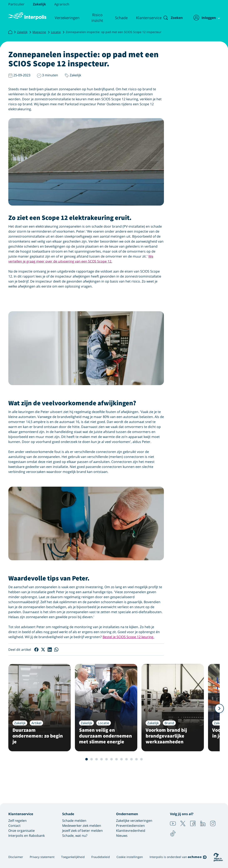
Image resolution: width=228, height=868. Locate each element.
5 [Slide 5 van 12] (107, 759)
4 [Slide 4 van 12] (102, 759)
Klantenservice (146, 18)
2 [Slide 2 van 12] (92, 759)
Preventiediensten (130, 826)
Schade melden (74, 821)
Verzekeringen (66, 18)
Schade (118, 18)
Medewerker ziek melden (82, 826)
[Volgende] (219, 708)
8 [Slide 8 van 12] (121, 759)
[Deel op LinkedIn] (50, 650)
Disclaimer (16, 857)
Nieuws (122, 836)
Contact (14, 826)
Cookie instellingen (130, 857)
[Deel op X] (43, 650)
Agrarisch (62, 4)
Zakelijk (39, 4)
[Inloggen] (204, 18)
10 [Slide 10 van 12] (131, 759)
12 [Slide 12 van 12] (141, 759)
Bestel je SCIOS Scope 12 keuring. (128, 637)
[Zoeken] (170, 18)
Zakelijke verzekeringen (134, 821)
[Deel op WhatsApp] (56, 650)
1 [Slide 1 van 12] (87, 759)
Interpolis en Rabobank (27, 836)
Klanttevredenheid (131, 831)
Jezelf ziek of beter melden (82, 831)
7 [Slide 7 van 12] (116, 759)
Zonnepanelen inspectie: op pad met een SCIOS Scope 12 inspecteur (114, 32)
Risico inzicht (95, 18)
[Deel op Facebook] (36, 650)
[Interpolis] (10, 33)
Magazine (39, 32)
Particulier (16, 4)
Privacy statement (42, 857)
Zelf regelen (17, 821)
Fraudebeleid (101, 857)
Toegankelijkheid (73, 857)
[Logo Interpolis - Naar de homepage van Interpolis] (27, 16)
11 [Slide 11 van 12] (136, 759)
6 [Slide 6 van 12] (112, 759)
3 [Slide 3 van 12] (97, 759)
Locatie (56, 32)
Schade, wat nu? (75, 836)
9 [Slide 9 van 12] (126, 759)
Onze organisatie (22, 831)
